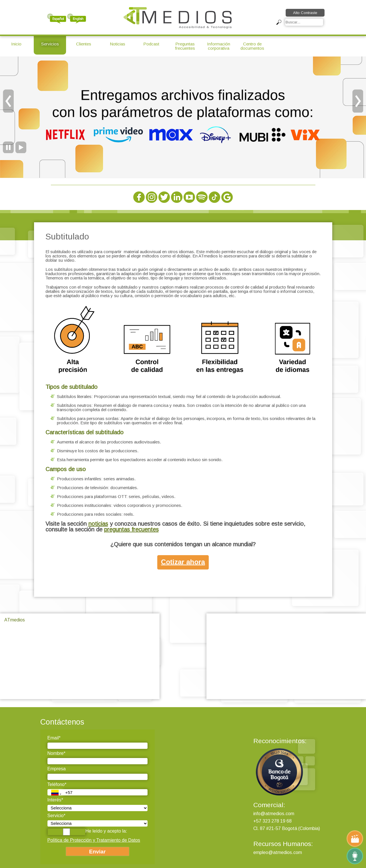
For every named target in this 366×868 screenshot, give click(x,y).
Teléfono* (57, 784)
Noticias (118, 44)
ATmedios (15, 620)
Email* (54, 738)
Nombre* (56, 753)
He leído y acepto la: (87, 832)
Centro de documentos (252, 46)
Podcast (151, 44)
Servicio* (56, 816)
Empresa (57, 769)
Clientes (84, 44)
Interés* (55, 800)
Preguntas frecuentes (185, 46)
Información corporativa (219, 46)
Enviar (97, 852)
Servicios (50, 44)
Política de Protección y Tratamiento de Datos (94, 840)
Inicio (16, 44)
